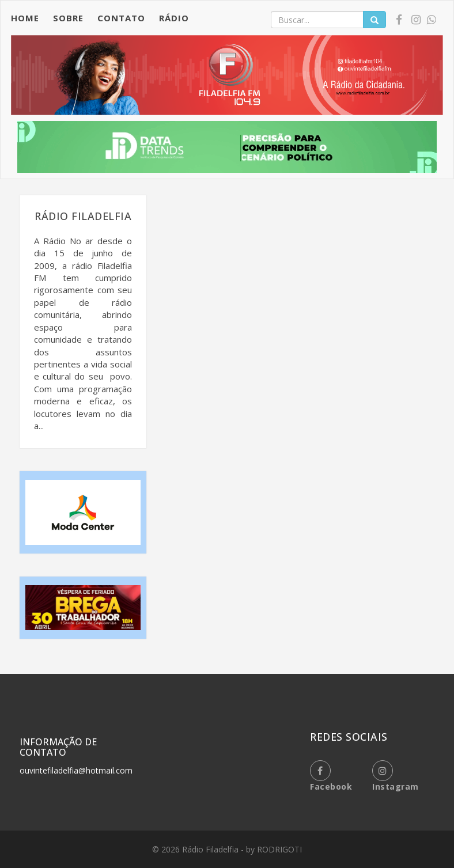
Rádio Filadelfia (211, 849)
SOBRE (68, 18)
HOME (25, 18)
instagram (396, 776)
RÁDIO (174, 18)
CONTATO (121, 18)
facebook (331, 776)
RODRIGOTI (279, 849)
